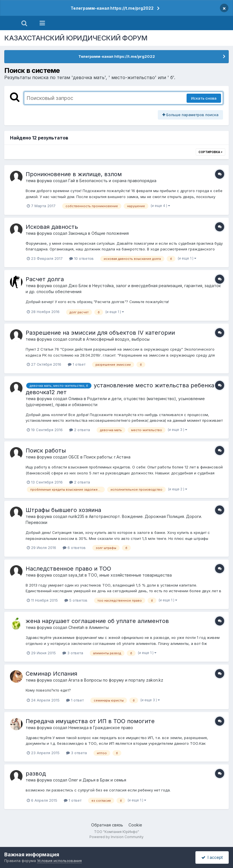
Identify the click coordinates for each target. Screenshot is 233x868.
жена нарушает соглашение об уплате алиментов (97, 621)
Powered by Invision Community (116, 837)
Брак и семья (113, 780)
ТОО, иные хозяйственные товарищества (130, 575)
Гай (72, 181)
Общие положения (110, 233)
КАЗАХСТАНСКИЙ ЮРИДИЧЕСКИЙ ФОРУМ (76, 38)
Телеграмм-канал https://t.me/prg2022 (112, 8)
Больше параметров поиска (190, 115)
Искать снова (204, 98)
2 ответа (80, 430)
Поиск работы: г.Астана (107, 457)
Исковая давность (52, 227)
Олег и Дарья (82, 780)
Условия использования (59, 861)
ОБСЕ (74, 457)
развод (36, 774)
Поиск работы (46, 451)
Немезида (78, 728)
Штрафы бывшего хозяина (63, 510)
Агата (74, 680)
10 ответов (81, 258)
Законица (78, 233)
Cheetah (76, 627)
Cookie (135, 825)
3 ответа (73, 653)
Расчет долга (45, 279)
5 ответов (76, 600)
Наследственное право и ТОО (68, 569)
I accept (212, 857)
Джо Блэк (78, 286)
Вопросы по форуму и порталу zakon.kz (124, 680)
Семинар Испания (51, 674)
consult (75, 339)
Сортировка (210, 152)
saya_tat (76, 575)
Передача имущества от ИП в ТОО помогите (90, 721)
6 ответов (74, 548)
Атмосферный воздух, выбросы (118, 339)
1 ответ (77, 364)
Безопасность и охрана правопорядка (118, 181)
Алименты (99, 627)
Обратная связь (107, 825)
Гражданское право (113, 728)
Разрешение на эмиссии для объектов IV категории (100, 333)
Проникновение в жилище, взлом (74, 174)
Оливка (75, 399)
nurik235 (76, 516)
